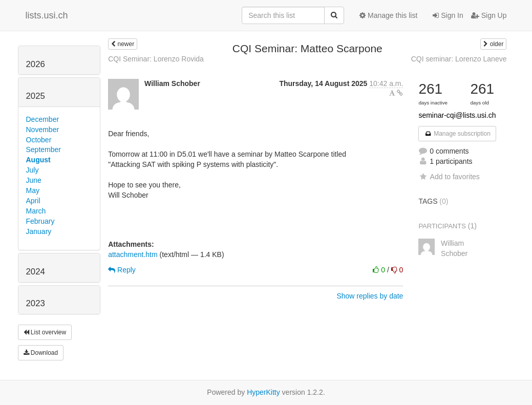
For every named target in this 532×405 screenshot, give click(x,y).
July (33, 170)
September (44, 150)
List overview (45, 332)
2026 (36, 64)
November (43, 130)
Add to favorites (449, 177)
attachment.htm (133, 254)
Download (41, 353)
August (38, 160)
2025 (36, 96)
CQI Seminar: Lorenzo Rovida (156, 59)
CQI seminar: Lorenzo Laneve (459, 59)
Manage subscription (457, 134)
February (40, 221)
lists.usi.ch (47, 15)
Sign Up (489, 15)
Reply (122, 270)
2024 (36, 272)
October (39, 140)
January (39, 231)
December (43, 119)
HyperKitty (263, 392)
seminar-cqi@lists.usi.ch (457, 115)
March (36, 211)
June (34, 180)
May (33, 190)
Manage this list (388, 15)
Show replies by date (370, 296)
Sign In (448, 15)
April (33, 201)
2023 (36, 303)
